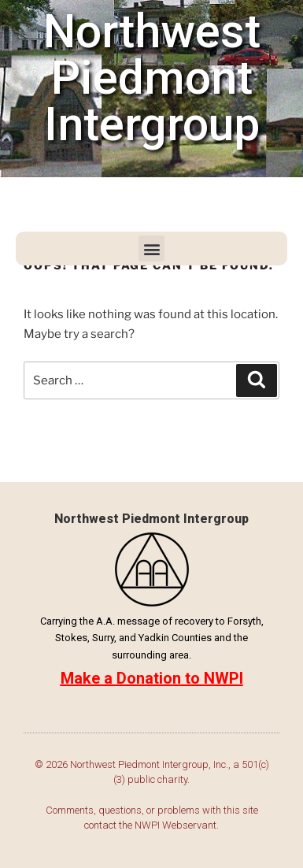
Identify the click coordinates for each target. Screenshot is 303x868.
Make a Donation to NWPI (152, 678)
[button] (151, 249)
